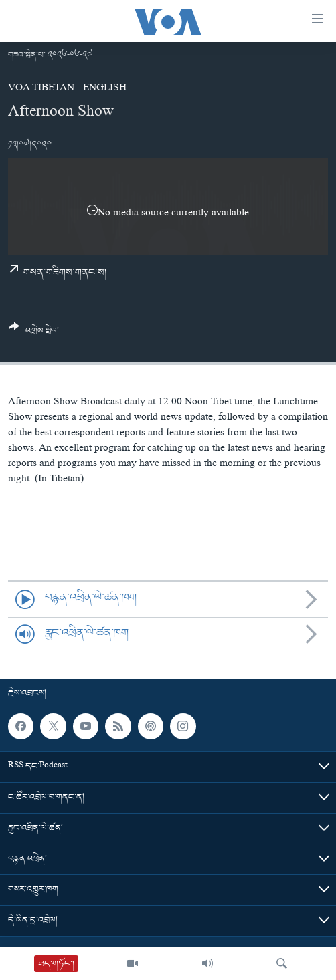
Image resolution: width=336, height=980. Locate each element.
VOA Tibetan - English (67, 89)
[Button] (34, 334)
